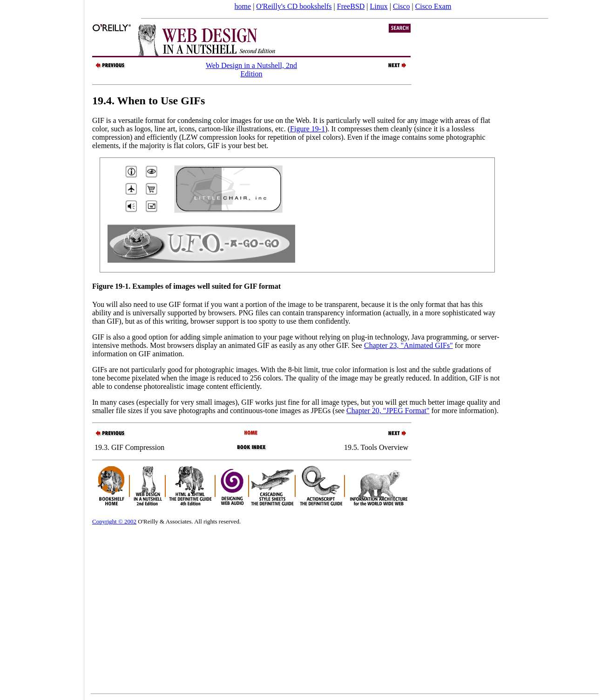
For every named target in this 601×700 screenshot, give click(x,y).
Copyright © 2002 (114, 521)
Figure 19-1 (307, 129)
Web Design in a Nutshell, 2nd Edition (251, 70)
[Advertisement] (42, 347)
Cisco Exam (433, 6)
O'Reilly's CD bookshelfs (294, 6)
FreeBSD (351, 6)
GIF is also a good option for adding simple (158, 337)
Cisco (401, 6)
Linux (379, 6)
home (243, 6)
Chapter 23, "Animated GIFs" (409, 345)
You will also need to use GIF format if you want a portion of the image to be (208, 304)
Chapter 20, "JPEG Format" (388, 411)
